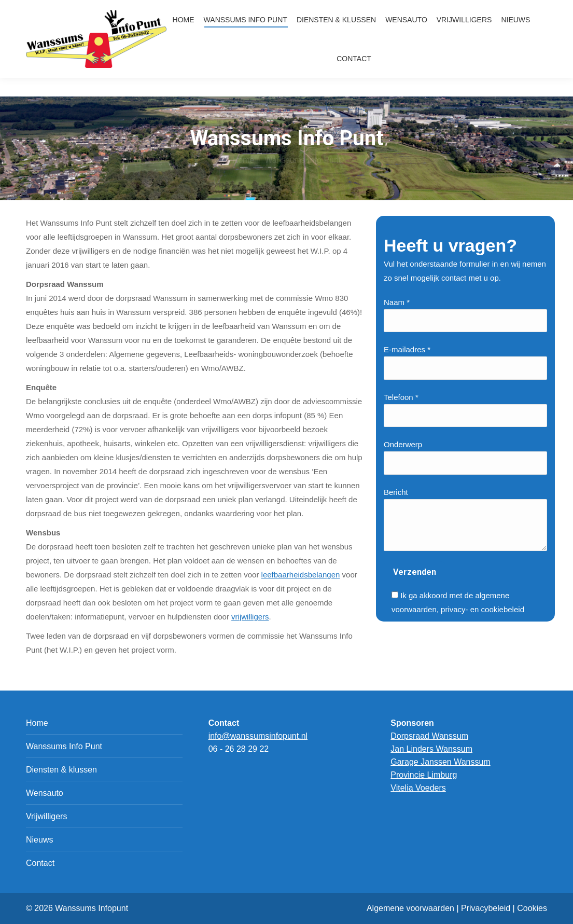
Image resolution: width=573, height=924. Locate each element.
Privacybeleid (486, 908)
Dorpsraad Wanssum (429, 736)
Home (37, 723)
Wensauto (45, 793)
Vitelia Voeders (418, 788)
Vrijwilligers (46, 816)
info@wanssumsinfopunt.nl (474, 9)
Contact (40, 863)
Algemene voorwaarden (410, 908)
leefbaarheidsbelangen (301, 575)
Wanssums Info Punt (64, 746)
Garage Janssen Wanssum (440, 762)
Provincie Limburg (424, 775)
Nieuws (39, 840)
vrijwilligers (250, 617)
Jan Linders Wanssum (431, 749)
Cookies (532, 908)
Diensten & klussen (61, 770)
